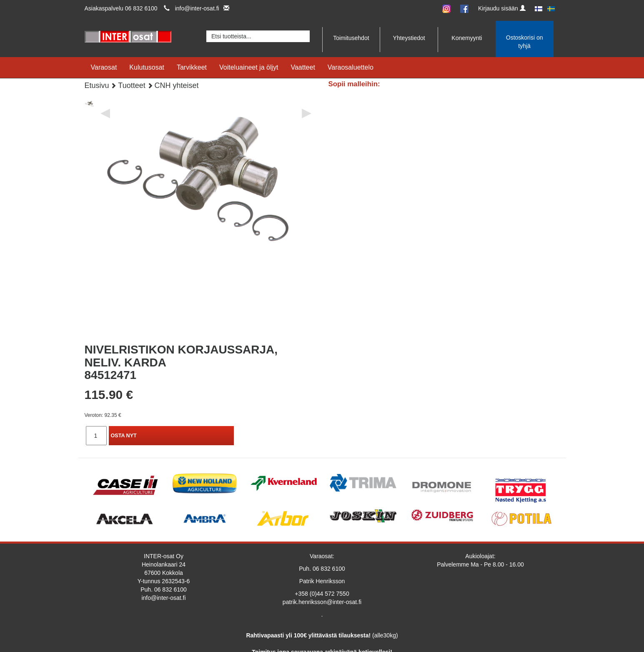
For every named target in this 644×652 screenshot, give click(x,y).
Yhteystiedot (409, 38)
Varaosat (104, 67)
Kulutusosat (147, 67)
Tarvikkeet (192, 67)
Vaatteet (303, 67)
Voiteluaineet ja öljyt (249, 67)
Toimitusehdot (351, 38)
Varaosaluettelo (351, 67)
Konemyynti (467, 38)
